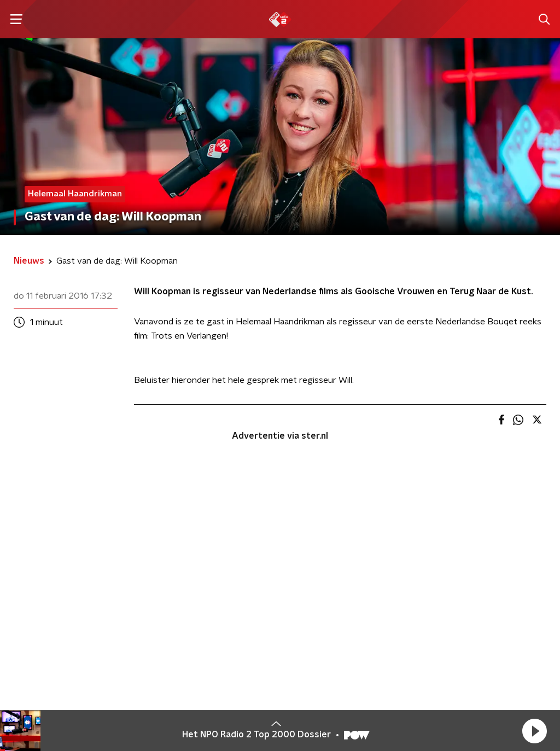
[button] (534, 731)
